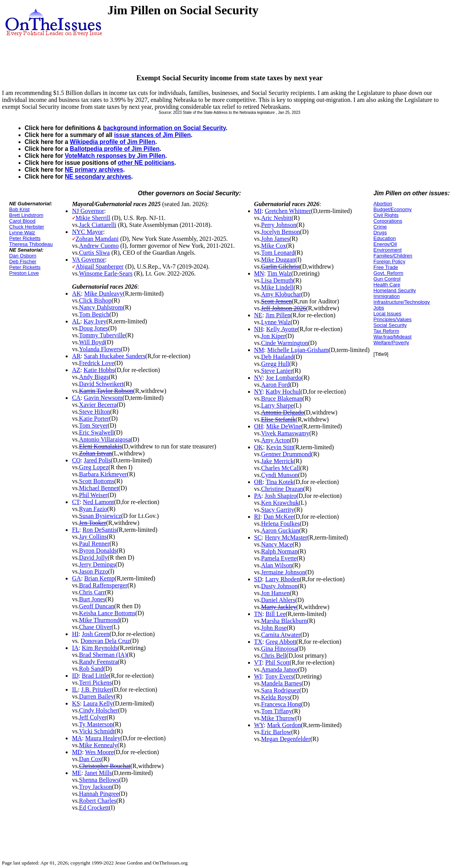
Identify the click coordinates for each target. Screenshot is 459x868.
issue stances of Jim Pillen (152, 135)
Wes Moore (99, 752)
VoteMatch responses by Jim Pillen (115, 156)
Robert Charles (98, 801)
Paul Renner (94, 544)
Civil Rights (386, 215)
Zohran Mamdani (97, 239)
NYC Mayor (87, 232)
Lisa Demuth (277, 280)
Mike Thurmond (99, 620)
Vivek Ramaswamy (285, 433)
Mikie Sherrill (93, 218)
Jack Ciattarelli (98, 225)
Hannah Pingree (99, 794)
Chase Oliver (95, 627)
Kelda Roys (276, 697)
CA (76, 398)
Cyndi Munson (280, 475)
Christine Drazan (282, 489)
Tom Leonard (278, 253)
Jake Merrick (277, 461)
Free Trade (386, 267)
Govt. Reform (388, 273)
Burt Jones (92, 599)
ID (75, 676)
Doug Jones (94, 328)
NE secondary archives (98, 177)
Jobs (379, 308)
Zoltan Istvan (96, 453)
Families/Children (393, 256)
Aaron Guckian (280, 530)
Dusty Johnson (280, 586)
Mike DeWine (284, 426)
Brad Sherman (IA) (103, 655)
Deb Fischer (23, 261)
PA (258, 496)
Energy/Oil (385, 244)
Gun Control (387, 279)
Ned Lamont (98, 502)
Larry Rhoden (282, 579)
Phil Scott (277, 662)
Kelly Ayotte (282, 329)
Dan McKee (279, 517)
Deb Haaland (277, 357)
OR (258, 482)
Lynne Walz (22, 233)
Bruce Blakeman (282, 398)
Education (385, 238)
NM (259, 350)
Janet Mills (98, 773)
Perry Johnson (279, 225)
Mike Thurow (278, 718)
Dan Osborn (23, 256)
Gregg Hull (275, 364)
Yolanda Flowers (100, 349)
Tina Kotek (280, 482)
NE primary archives (94, 170)
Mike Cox (274, 246)
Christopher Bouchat (105, 766)
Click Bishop (95, 300)
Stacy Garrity (278, 510)
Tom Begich (94, 314)
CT (76, 502)
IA (75, 648)
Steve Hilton (95, 412)
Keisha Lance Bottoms (107, 613)
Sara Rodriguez (280, 690)
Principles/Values (393, 319)
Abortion (383, 204)
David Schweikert (101, 384)
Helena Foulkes (280, 524)
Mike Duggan (278, 260)
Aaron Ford (275, 385)
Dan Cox (90, 759)
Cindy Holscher (99, 710)
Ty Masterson (96, 724)
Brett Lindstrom (26, 215)
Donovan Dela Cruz (105, 641)
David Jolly (93, 558)
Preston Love (24, 273)
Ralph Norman (280, 551)
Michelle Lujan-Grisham (298, 350)
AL (76, 321)
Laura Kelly (98, 703)
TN (258, 614)
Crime (380, 227)
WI (258, 676)
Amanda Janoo (280, 669)
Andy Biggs (94, 377)
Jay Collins (93, 537)
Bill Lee (275, 614)
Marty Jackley (279, 607)
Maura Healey (103, 738)
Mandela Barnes (281, 683)
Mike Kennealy (98, 745)
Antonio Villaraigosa (105, 439)
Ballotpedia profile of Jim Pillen (115, 149)
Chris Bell (274, 656)
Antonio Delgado (283, 412)
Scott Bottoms (97, 481)
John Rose (274, 628)
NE (258, 315)
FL (76, 530)
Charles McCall (281, 468)
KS (76, 703)
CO (76, 460)
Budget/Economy (393, 209)
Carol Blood (22, 221)
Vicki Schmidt (97, 731)
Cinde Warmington (285, 343)
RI (257, 517)
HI (75, 634)
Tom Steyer (93, 426)
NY (258, 392)
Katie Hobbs (99, 370)
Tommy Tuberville (102, 335)
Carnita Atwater (281, 635)
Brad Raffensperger (103, 585)
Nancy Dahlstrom (101, 307)
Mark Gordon (284, 725)
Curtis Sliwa (95, 253)
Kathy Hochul (283, 392)
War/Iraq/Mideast (393, 337)
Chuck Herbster (27, 227)
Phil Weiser (93, 495)
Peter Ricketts (25, 238)
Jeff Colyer (93, 717)
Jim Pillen (278, 315)
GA (76, 578)
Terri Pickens (96, 683)
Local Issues (388, 314)
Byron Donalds (98, 551)
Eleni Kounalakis (101, 446)
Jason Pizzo (94, 571)
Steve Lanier (277, 371)
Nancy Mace (277, 544)
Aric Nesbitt (276, 218)
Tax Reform (386, 331)
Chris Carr (92, 592)
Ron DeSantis (100, 530)
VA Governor (88, 260)
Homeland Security (395, 290)
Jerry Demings (97, 564)
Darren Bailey (97, 696)
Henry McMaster (286, 537)
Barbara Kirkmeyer (103, 474)
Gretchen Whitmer (288, 211)
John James (275, 239)
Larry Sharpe (277, 405)
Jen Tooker (93, 523)
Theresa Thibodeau (31, 244)
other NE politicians (146, 163)
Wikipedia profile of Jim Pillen (113, 142)
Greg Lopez (94, 467)
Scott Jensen (277, 301)
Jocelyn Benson (281, 232)
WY (259, 725)
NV (258, 378)
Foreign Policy (389, 261)
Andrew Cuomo (99, 246)
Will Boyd (92, 342)
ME (76, 773)
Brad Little (95, 676)
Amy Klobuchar (281, 294)
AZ (76, 370)
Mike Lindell (277, 287)
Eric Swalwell (97, 432)
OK (259, 447)
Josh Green (96, 634)
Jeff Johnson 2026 (284, 308)
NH (259, 329)
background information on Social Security (165, 128)
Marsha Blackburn (284, 621)
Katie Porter (94, 419)
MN (259, 273)
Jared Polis (97, 460)
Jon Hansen (275, 593)
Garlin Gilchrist (281, 266)
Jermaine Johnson (283, 572)
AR (76, 356)
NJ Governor (88, 211)
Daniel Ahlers (278, 600)
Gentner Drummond (286, 454)
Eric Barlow (276, 732)
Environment (388, 250)
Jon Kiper (273, 336)
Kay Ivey (95, 321)
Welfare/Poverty (391, 343)
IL (75, 689)
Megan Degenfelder (286, 739)
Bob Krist (20, 209)
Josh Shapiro (280, 496)
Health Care (387, 285)
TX (258, 642)
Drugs (380, 233)
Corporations (388, 221)
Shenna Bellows (99, 780)
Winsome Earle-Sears (106, 273)
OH (259, 426)
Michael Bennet (99, 488)
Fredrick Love (97, 363)
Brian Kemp (99, 578)
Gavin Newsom (103, 398)
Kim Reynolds (100, 648)
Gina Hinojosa (279, 649)
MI (258, 211)
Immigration (387, 296)
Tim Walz (279, 273)
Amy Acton (275, 440)
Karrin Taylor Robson (106, 391)
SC (258, 537)
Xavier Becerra (98, 405)
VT (258, 662)
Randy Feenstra (99, 662)
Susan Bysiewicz (100, 516)
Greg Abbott (281, 642)
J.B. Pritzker (97, 689)
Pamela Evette (279, 558)
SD (258, 579)
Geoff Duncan (97, 606)
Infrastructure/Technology (402, 302)
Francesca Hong (281, 704)
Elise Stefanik (278, 419)
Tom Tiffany (277, 711)
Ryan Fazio (93, 509)
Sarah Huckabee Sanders (115, 356)
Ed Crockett (94, 808)
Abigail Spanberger (99, 266)
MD (77, 752)
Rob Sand (91, 669)
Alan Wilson (277, 565)
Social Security (390, 325)
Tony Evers (279, 676)
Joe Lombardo (284, 378)
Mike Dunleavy (104, 294)
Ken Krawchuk (280, 503)
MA (77, 738)
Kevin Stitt (280, 447)
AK (76, 294)
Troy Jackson (96, 787)
